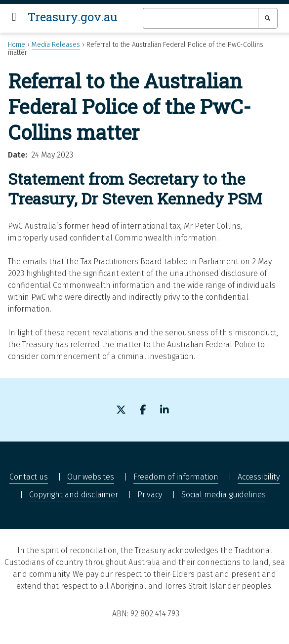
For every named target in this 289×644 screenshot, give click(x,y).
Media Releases (56, 45)
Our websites (91, 477)
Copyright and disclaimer (74, 495)
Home (17, 45)
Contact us (29, 477)
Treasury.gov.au (73, 17)
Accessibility (259, 477)
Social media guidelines (224, 495)
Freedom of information (176, 477)
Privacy (150, 495)
